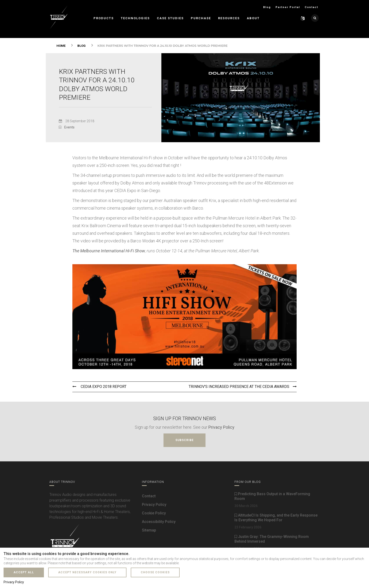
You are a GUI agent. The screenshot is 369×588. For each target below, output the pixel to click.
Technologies (135, 18)
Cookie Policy (154, 513)
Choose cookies (155, 572)
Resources (229, 18)
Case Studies (170, 18)
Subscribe (184, 439)
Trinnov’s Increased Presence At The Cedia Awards (243, 386)
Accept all (24, 572)
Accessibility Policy (159, 521)
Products (104, 18)
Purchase (201, 18)
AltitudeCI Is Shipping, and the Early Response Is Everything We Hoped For (276, 517)
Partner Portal (288, 7)
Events (69, 127)
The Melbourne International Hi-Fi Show (109, 251)
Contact (311, 7)
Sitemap (149, 530)
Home (61, 46)
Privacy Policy (221, 426)
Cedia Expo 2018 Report (99, 386)
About (253, 18)
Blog (267, 7)
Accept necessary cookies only (87, 572)
